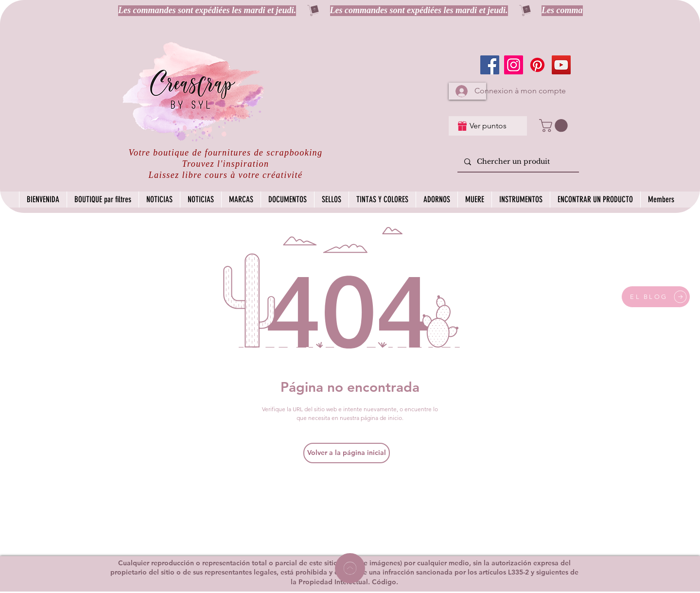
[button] (555, 126)
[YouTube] (561, 65)
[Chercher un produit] (518, 162)
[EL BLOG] (656, 297)
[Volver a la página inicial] (347, 453)
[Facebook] (490, 65)
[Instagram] (514, 65)
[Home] (350, 568)
